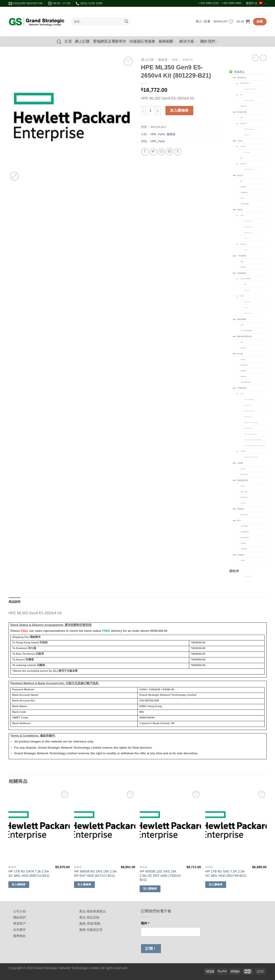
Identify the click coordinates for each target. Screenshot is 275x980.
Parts (188, 60)
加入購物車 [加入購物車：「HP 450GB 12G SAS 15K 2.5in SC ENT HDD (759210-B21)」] (150, 889)
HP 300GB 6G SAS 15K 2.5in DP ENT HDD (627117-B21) (95, 873)
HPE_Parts (158, 141)
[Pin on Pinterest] (169, 152)
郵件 (145, 923)
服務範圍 (167, 42)
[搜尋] (59, 42)
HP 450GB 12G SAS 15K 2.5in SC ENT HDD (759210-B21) (161, 876)
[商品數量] (151, 110)
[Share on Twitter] (153, 152)
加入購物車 (179, 110)
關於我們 (209, 42)
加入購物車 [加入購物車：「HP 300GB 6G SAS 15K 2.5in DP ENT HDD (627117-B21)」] (84, 884)
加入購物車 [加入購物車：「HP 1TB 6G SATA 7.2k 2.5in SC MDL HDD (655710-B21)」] (19, 884)
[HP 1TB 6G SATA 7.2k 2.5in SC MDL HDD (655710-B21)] (39, 826)
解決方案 (188, 42)
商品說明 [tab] (15, 602)
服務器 (163, 60)
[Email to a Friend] (161, 152)
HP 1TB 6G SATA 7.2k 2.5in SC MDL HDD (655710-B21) (29, 873)
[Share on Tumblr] (178, 152)
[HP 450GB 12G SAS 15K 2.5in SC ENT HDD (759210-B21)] (170, 826)
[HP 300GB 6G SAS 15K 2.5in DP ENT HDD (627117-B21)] (105, 826)
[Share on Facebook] (145, 152)
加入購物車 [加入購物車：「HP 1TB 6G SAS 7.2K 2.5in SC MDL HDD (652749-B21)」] (216, 884)
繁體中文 (256, 4)
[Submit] (126, 22)
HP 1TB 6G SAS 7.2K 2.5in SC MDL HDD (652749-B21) (226, 873)
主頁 (68, 41)
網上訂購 (82, 41)
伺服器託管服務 (142, 41)
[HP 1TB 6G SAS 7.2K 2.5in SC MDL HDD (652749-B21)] (236, 826)
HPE (175, 60)
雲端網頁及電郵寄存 (109, 41)
